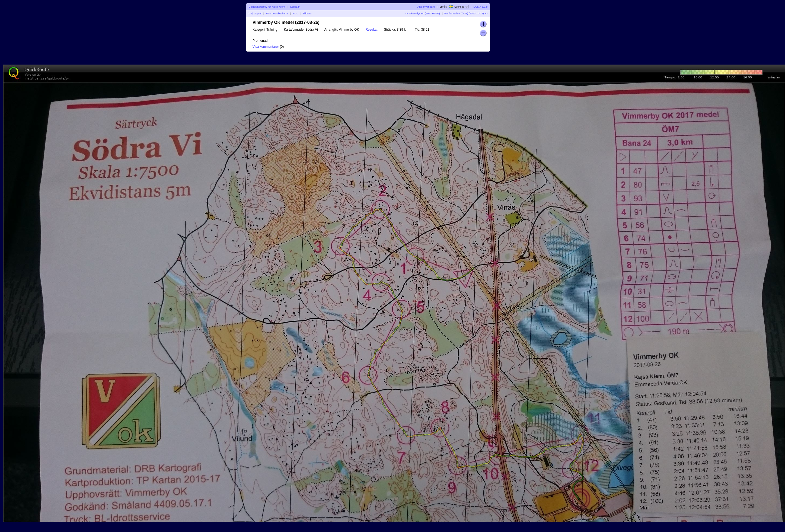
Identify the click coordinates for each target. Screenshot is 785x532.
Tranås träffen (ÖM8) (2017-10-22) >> (466, 13)
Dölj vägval (255, 13)
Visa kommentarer (266, 47)
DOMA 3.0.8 (480, 7)
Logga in (295, 7)
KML (295, 13)
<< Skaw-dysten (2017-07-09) (423, 13)
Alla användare (426, 7)
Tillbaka (307, 13)
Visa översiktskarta (277, 13)
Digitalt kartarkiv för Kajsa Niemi (267, 7)
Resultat (371, 30)
